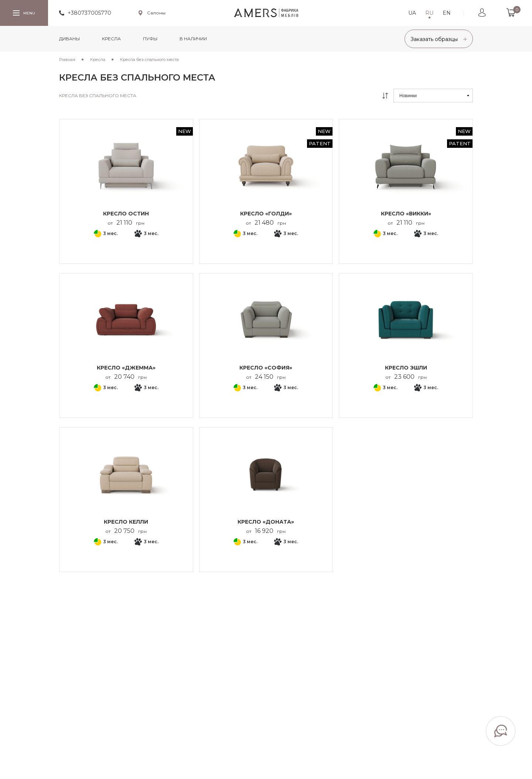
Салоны (156, 13)
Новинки (408, 96)
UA (412, 13)
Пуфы (150, 39)
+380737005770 (89, 13)
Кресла (111, 39)
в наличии (193, 39)
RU (429, 13)
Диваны (69, 39)
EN (447, 13)
